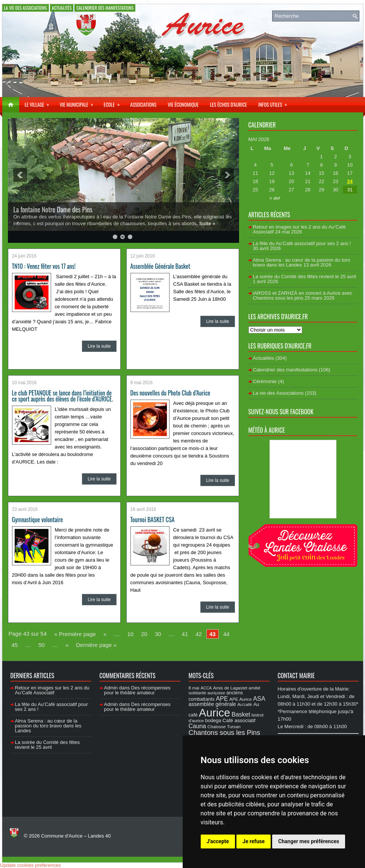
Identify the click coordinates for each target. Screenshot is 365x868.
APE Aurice (240, 699)
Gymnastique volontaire (38, 520)
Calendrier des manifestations (105, 8)
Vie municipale (79, 103)
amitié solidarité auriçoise (225, 690)
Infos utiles (275, 103)
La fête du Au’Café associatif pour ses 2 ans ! (302, 243)
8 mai (194, 688)
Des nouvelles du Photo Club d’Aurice (170, 393)
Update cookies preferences (30, 865)
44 (226, 634)
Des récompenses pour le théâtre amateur (137, 690)
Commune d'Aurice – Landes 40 (76, 836)
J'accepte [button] (218, 841)
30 (158, 634)
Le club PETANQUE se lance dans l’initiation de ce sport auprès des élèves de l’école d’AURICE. (63, 396)
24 (350, 181)
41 (185, 634)
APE (222, 698)
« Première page (75, 634)
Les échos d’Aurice (228, 105)
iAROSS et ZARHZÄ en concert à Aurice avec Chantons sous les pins (303, 295)
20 (144, 634)
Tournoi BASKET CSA (153, 520)
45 (15, 645)
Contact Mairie (296, 676)
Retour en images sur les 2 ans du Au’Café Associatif (52, 690)
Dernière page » (96, 645)
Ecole (114, 103)
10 (131, 634)
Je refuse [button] (254, 841)
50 (42, 645)
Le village (39, 103)
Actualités (62, 8)
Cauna (198, 726)
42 (199, 634)
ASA (259, 698)
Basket (241, 714)
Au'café (245, 704)
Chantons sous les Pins (225, 732)
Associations (143, 105)
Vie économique (183, 105)
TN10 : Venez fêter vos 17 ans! (44, 266)
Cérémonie (265, 381)
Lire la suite (99, 346)
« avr (275, 198)
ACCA (206, 688)
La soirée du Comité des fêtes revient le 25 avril (305, 276)
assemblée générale (212, 704)
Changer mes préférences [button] (309, 841)
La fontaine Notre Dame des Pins (53, 209)
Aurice (214, 713)
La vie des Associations (26, 8)
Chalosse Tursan (224, 726)
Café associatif (239, 720)
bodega (213, 721)
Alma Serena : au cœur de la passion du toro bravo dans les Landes (302, 262)
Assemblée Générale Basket (160, 266)
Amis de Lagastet (230, 688)
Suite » (207, 223)
